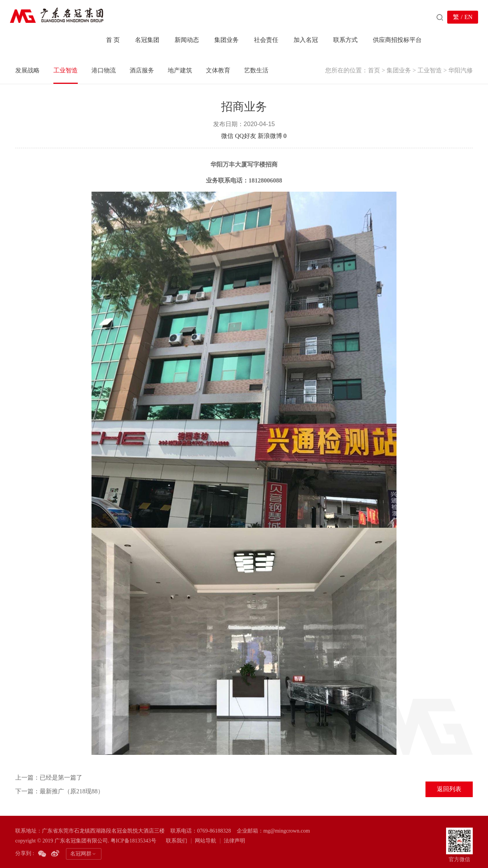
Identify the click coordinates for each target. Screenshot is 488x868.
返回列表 (449, 789)
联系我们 (177, 841)
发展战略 (27, 70)
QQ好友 (245, 136)
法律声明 (234, 841)
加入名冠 (306, 40)
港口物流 (104, 70)
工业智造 (430, 70)
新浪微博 (270, 136)
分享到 (210, 136)
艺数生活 (256, 70)
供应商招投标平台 (397, 40)
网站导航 (205, 841)
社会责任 (266, 40)
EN (468, 17)
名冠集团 (147, 40)
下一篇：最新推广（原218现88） (59, 791)
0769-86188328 (214, 831)
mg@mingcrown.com (287, 831)
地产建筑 (180, 70)
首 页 (113, 40)
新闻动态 (187, 40)
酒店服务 (142, 70)
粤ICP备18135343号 (133, 841)
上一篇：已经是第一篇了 (49, 778)
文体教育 (218, 70)
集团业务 (226, 40)
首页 (374, 70)
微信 (227, 136)
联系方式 (345, 40)
